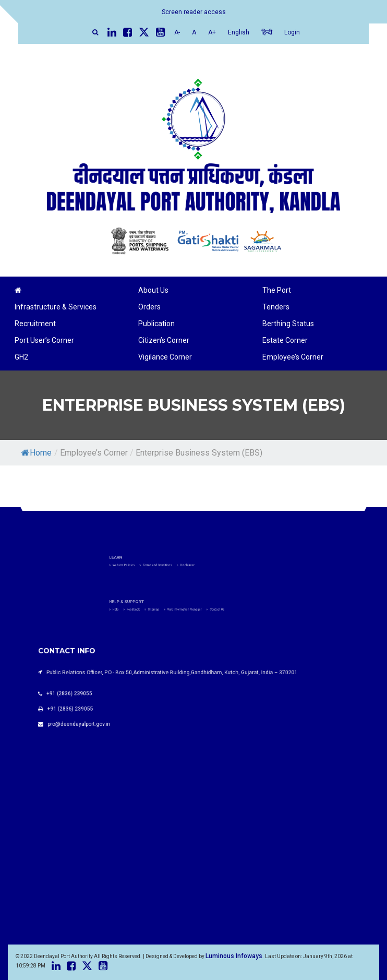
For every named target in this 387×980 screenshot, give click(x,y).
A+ (212, 32)
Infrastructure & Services (56, 307)
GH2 (21, 357)
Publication (156, 324)
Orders (149, 307)
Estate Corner (285, 340)
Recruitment (35, 324)
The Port (277, 290)
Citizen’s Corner (164, 340)
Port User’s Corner (44, 340)
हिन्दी (267, 32)
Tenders (276, 307)
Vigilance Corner (165, 357)
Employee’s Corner (293, 357)
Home (37, 453)
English (239, 32)
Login (292, 32)
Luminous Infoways (234, 956)
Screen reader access (194, 12)
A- (177, 32)
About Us (153, 290)
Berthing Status (288, 324)
